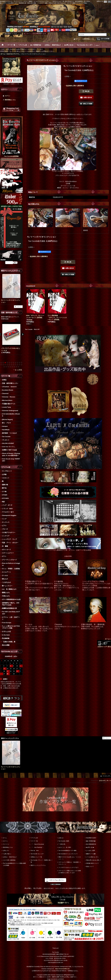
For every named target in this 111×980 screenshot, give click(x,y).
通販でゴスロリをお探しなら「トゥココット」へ (70, 858)
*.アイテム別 (34, 838)
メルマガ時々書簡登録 (9, 860)
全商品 (4, 380)
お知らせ (61, 838)
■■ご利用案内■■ (91, 841)
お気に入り (6, 850)
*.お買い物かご (7, 854)
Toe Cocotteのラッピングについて (68, 854)
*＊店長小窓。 (62, 844)
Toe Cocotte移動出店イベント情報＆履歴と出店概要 (14, 864)
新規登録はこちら (89, 39)
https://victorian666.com (62, 969)
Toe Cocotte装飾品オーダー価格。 (68, 850)
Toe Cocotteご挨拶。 (64, 841)
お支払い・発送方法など (10, 857)
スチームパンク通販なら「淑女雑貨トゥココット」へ (70, 863)
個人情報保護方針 (91, 844)
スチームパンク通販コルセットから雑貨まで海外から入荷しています (70, 872)
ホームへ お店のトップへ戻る (104, 643)
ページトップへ (106, 776)
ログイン (78, 39)
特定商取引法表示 (91, 838)
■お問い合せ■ (90, 847)
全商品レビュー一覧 (36, 857)
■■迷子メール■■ (91, 854)
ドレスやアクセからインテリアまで (68, 867)
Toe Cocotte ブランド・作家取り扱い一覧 (42, 861)
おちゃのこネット (105, 781)
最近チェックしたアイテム (38, 865)
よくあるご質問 (91, 850)
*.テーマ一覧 (34, 841)
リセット (19, 307)
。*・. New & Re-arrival (37, 844)
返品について (90, 866)
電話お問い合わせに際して (94, 860)
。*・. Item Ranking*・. (37, 847)
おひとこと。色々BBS (65, 847)
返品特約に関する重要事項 (75, 86)
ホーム (5, 838)
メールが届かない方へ (92, 857)
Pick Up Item (35, 850)
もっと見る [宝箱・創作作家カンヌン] (18, 370)
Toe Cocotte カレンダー (37, 854)
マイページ (6, 844)
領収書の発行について (92, 863)
